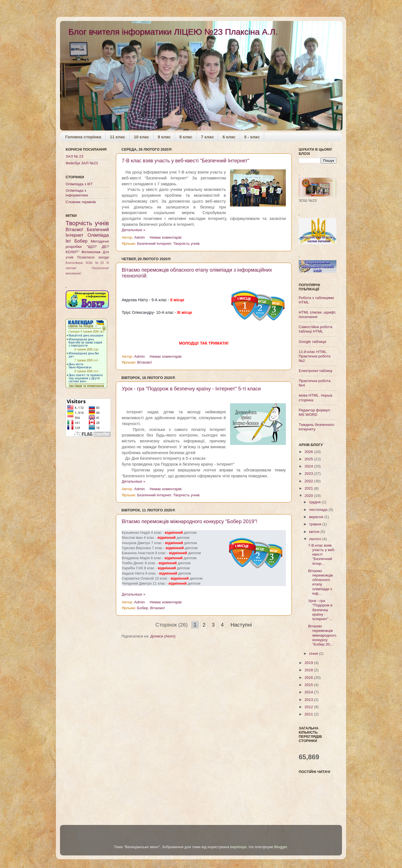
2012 (309, 707)
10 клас (141, 137)
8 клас (186, 137)
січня (314, 654)
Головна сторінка (83, 137)
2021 (309, 488)
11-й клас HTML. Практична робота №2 (315, 356)
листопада (319, 510)
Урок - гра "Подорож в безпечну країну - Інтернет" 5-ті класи (191, 389)
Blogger (281, 847)
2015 (309, 685)
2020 (309, 496)
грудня (315, 502)
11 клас (117, 137)
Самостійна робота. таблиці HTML (316, 329)
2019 (309, 663)
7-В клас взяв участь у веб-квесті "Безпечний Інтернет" (186, 161)
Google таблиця (312, 342)
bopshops (239, 847)
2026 (309, 452)
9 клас (164, 137)
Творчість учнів (186, 244)
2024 (309, 466)
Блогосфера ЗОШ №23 (85, 263)
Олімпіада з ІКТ (79, 184)
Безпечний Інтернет (154, 244)
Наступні (241, 625)
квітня (315, 532)
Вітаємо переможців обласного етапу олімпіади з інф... (320, 582)
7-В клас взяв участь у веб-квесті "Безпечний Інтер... (322, 554)
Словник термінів (81, 202)
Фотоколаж (91, 252)
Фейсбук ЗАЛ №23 (82, 163)
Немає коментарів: (167, 237)
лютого (316, 539)
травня (316, 524)
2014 (309, 692)
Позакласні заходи (93, 257)
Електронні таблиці (315, 371)
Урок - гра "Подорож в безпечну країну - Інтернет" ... (320, 610)
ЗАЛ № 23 (74, 156)
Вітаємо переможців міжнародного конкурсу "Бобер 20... (322, 635)
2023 (309, 474)
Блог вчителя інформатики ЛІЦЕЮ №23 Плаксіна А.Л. (173, 32)
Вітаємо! (144, 362)
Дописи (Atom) (163, 636)
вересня (317, 517)
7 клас (207, 137)
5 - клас (252, 137)
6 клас (229, 137)
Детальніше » (134, 230)
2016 (309, 678)
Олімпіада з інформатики (77, 193)
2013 (309, 700)
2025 (309, 459)
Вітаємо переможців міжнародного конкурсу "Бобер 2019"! (190, 521)
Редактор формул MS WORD (314, 412)
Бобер (143, 608)
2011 (309, 714)
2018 (309, 670)
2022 (309, 481)
